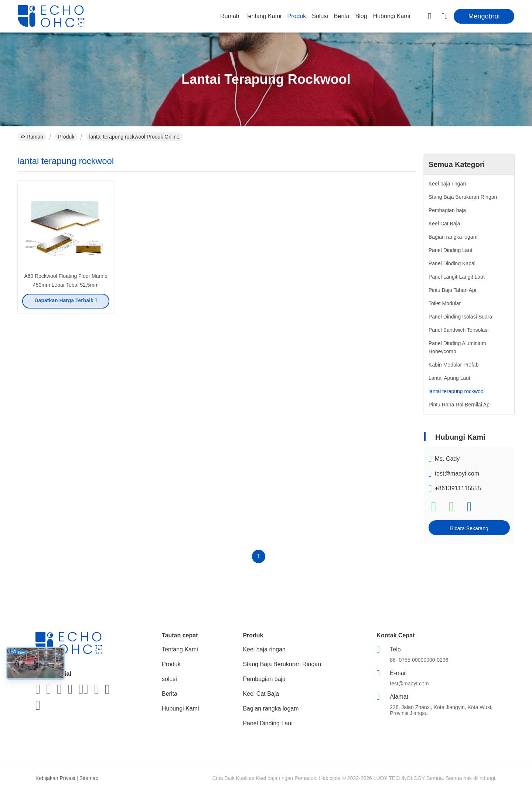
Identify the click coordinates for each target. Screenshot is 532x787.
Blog (361, 16)
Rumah (230, 16)
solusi (320, 16)
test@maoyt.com (457, 473)
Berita (342, 16)
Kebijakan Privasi (55, 778)
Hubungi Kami (392, 16)
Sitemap (89, 778)
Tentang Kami (263, 16)
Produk (297, 16)
